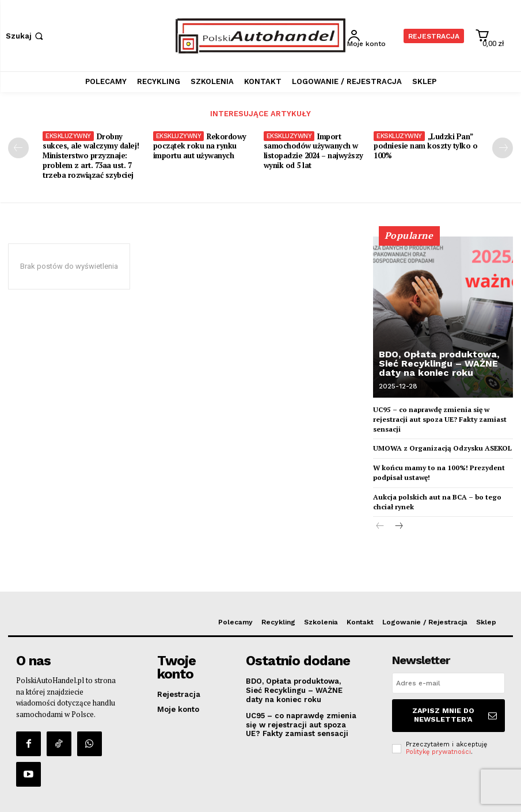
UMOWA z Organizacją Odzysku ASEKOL (442, 447)
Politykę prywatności (438, 745)
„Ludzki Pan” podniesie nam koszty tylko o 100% (425, 145)
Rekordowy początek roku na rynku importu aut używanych (200, 145)
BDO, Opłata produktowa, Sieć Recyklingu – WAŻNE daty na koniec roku (439, 362)
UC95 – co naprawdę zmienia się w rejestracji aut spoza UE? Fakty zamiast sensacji (440, 419)
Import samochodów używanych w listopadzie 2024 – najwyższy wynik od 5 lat (313, 150)
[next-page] (503, 147)
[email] (448, 683)
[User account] (374, 36)
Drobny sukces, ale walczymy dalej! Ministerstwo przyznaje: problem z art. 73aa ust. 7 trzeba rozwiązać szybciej (91, 155)
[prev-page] (18, 147)
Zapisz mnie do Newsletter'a (457, 712)
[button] (26, 36)
